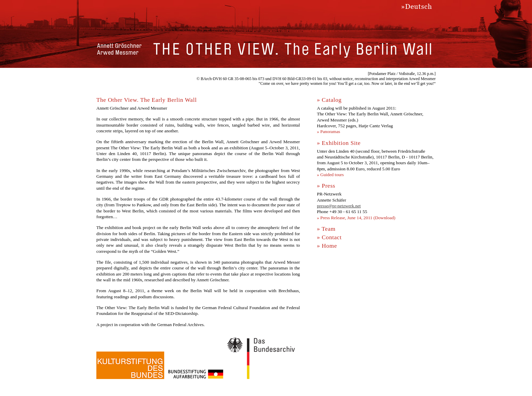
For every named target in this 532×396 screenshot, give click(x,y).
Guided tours (332, 175)
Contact (332, 237)
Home (329, 246)
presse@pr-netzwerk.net (339, 206)
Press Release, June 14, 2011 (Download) (358, 218)
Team (329, 229)
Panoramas (330, 131)
